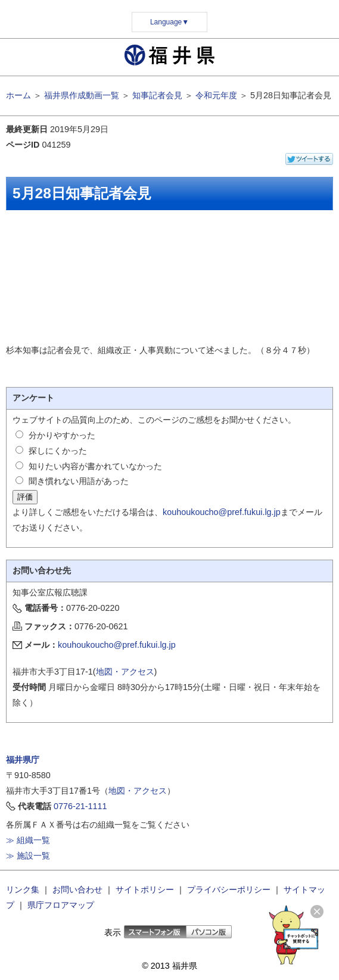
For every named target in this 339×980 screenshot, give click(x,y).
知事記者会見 (157, 95)
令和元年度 (216, 95)
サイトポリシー (145, 890)
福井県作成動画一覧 (82, 95)
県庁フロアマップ (61, 905)
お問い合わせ (77, 890)
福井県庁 (23, 760)
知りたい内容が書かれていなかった (95, 466)
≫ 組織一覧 (28, 840)
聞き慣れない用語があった (79, 481)
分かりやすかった (62, 435)
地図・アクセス (125, 672)
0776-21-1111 (80, 806)
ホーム (18, 95)
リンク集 (23, 890)
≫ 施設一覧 (28, 856)
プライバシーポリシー (229, 890)
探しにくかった (58, 451)
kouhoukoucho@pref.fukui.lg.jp (222, 512)
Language (169, 22)
